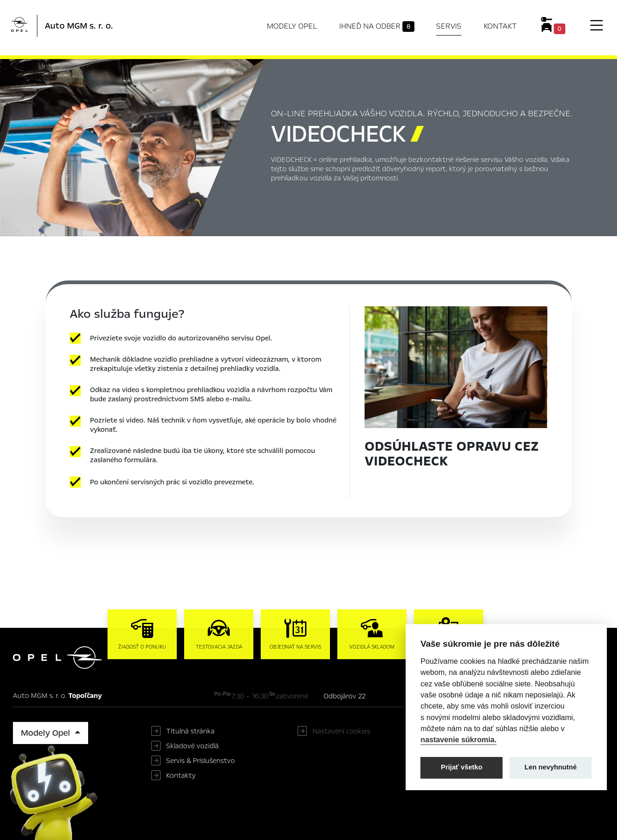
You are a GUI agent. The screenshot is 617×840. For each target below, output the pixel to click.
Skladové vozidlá (192, 746)
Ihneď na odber (377, 26)
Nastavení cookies (341, 731)
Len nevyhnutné (551, 767)
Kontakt (500, 26)
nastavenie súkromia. (458, 739)
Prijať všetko (461, 767)
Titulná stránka (190, 731)
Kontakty (181, 775)
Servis (449, 26)
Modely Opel (292, 26)
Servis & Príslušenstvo (201, 761)
